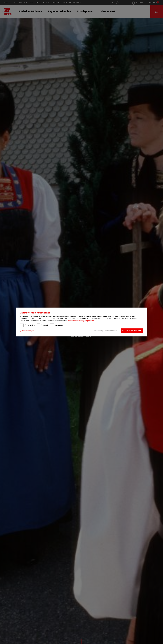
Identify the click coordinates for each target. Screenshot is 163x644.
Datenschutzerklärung (76, 321)
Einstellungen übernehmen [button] (105, 331)
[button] (28, 331)
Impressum (90, 321)
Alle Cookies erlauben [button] (132, 331)
